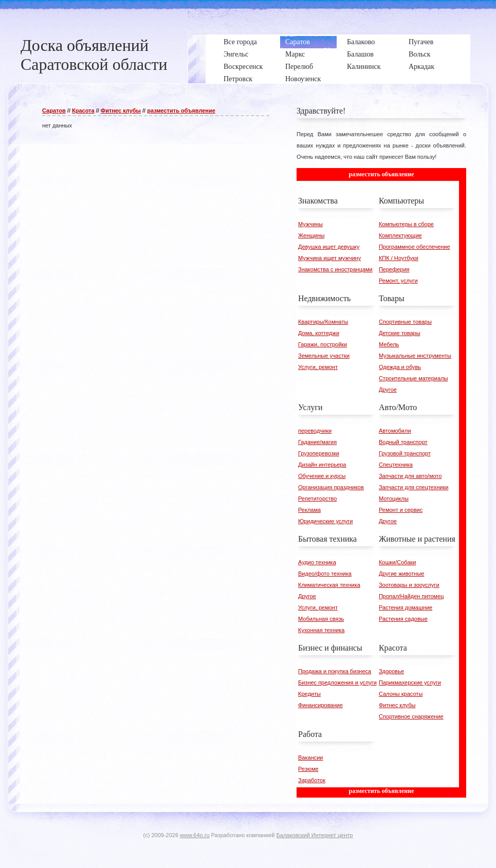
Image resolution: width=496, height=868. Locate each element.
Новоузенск (303, 79)
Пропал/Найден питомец (411, 596)
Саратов (298, 42)
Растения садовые (403, 619)
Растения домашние (406, 607)
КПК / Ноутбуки (399, 258)
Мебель (389, 344)
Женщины (311, 235)
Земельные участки (324, 356)
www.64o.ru (195, 835)
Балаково (361, 42)
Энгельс (236, 54)
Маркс (295, 54)
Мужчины (310, 224)
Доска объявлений (85, 45)
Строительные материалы (414, 378)
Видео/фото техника (325, 574)
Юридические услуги (325, 521)
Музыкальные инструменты (415, 356)
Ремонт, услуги (398, 281)
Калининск (364, 67)
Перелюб (299, 67)
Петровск (238, 79)
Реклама (309, 510)
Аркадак (421, 67)
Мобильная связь (321, 619)
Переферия (394, 269)
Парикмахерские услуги (410, 682)
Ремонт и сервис (401, 510)
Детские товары (400, 333)
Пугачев (421, 42)
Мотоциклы (394, 498)
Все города (240, 42)
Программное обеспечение (415, 247)
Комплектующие (400, 235)
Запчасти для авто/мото (410, 476)
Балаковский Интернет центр (315, 835)
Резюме (308, 769)
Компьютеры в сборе (406, 224)
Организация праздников (331, 487)
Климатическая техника (329, 585)
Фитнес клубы (121, 110)
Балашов (360, 54)
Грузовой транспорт (405, 453)
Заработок (312, 780)
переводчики (315, 431)
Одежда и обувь (400, 367)
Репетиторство (317, 498)
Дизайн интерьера (322, 465)
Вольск (420, 54)
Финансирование (320, 705)
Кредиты (309, 694)
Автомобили (395, 431)
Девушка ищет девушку (329, 247)
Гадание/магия (317, 442)
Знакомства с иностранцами (335, 269)
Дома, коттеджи (319, 333)
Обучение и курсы (322, 476)
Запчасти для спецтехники (414, 487)
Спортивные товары (405, 322)
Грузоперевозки (319, 453)
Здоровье (391, 671)
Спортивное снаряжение (411, 716)
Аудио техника (317, 562)
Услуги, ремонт (318, 367)
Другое (388, 390)
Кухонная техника (321, 630)
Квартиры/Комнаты (323, 322)
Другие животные (402, 574)
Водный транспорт (403, 442)
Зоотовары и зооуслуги (409, 585)
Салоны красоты (401, 694)
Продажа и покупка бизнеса (335, 671)
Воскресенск (243, 67)
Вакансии (311, 758)
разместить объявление (181, 110)
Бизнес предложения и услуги (337, 682)
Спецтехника (396, 465)
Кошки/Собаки (398, 562)
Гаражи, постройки (323, 344)
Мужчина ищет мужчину (329, 258)
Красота (83, 110)
